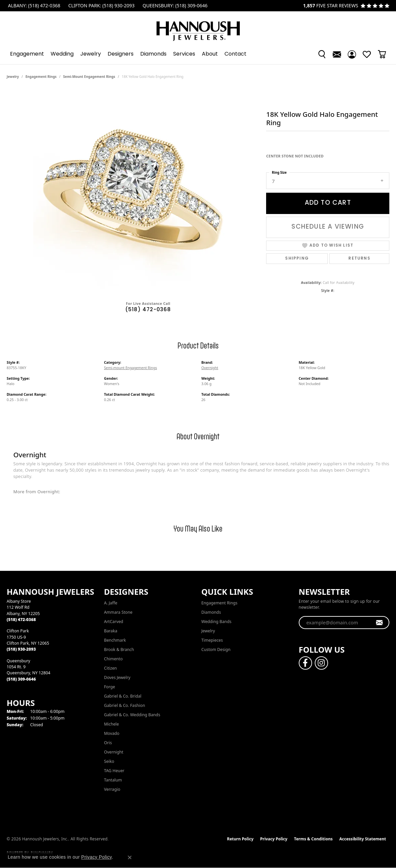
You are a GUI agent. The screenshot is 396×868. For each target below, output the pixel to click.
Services (184, 54)
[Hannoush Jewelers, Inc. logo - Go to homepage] (198, 28)
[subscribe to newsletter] (380, 623)
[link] (33, 6)
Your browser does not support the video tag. (133, 189)
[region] (133, 189)
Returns (359, 259)
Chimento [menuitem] (113, 659)
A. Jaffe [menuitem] (111, 603)
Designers (121, 54)
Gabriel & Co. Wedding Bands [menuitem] (132, 715)
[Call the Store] (21, 620)
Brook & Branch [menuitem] (119, 650)
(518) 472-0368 (148, 310)
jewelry (13, 77)
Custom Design (216, 650)
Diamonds (153, 54)
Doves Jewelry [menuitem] (117, 677)
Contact (235, 54)
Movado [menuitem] (112, 733)
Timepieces (212, 640)
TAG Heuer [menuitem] (114, 771)
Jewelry (91, 54)
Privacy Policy (274, 839)
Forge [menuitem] (109, 687)
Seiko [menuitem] (109, 761)
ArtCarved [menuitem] (114, 622)
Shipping (297, 259)
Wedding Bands (216, 622)
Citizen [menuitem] (110, 668)
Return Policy (240, 839)
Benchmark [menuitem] (115, 640)
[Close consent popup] (130, 857)
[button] (322, 54)
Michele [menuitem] (111, 724)
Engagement (27, 54)
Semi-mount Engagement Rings (89, 77)
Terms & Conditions (313, 839)
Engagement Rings (41, 77)
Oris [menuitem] (108, 743)
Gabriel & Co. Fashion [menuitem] (124, 705)
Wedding (62, 54)
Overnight (210, 368)
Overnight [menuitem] (114, 752)
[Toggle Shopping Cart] (382, 54)
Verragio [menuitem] (112, 789)
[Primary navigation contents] (198, 54)
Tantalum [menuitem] (113, 780)
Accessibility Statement (363, 839)
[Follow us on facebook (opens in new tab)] (305, 663)
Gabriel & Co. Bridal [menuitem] (123, 696)
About (210, 54)
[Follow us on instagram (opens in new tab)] (321, 663)
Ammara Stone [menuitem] (118, 612)
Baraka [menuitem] (111, 631)
